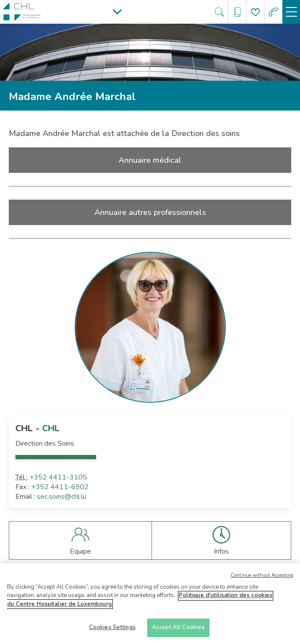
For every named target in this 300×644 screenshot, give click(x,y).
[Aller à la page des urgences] (273, 12)
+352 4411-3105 (58, 477)
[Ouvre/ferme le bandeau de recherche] (219, 12)
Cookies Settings (112, 630)
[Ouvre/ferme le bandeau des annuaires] (237, 12)
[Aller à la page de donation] (255, 12)
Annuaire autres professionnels (150, 212)
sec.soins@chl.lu (61, 497)
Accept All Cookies (178, 630)
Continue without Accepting (262, 578)
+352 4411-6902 (60, 487)
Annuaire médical (150, 160)
